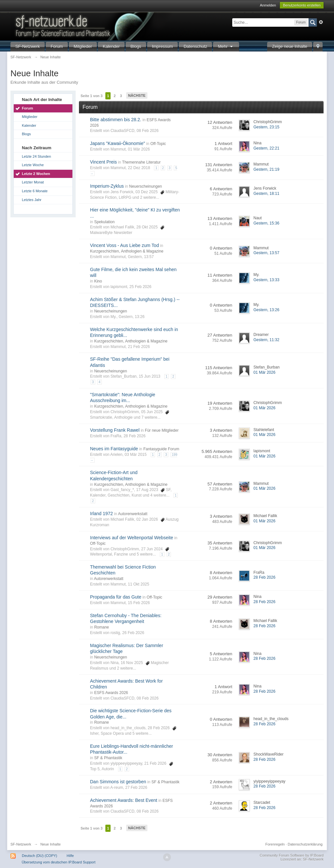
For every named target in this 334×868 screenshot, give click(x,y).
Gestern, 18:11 (266, 194)
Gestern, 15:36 (266, 223)
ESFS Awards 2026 (111, 693)
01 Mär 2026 (264, 372)
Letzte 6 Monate (35, 191)
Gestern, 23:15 (266, 127)
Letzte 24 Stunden (36, 156)
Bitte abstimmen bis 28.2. (116, 120)
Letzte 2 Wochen (36, 174)
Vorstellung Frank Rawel (115, 430)
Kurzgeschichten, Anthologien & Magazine (127, 251)
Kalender (111, 46)
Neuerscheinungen (146, 186)
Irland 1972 (101, 514)
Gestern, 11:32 (266, 340)
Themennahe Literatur (141, 162)
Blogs (136, 46)
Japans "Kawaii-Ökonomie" (118, 143)
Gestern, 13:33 (266, 280)
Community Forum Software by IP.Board (292, 855)
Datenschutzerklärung (305, 844)
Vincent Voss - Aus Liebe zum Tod (124, 245)
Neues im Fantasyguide (114, 449)
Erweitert (321, 22)
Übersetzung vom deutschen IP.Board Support (58, 862)
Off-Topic (158, 144)
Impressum (162, 46)
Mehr (226, 46)
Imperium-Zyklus (107, 186)
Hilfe (70, 856)
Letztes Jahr (32, 200)
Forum (57, 46)
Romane (102, 627)
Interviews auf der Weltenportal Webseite (132, 538)
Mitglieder (83, 46)
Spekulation (105, 222)
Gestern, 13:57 (266, 253)
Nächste (137, 95)
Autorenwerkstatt (133, 514)
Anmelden (268, 5)
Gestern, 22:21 (266, 148)
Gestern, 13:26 (266, 310)
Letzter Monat (33, 182)
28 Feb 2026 (264, 577)
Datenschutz (195, 46)
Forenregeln (275, 844)
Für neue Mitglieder (162, 430)
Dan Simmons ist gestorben (118, 782)
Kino (98, 281)
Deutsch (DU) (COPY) (39, 856)
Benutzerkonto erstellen (302, 5)
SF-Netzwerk (28, 46)
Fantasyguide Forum (161, 449)
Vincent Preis (103, 162)
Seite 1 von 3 (91, 96)
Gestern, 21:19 (266, 169)
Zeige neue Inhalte (290, 46)
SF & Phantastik (108, 758)
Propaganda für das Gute (116, 597)
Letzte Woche (33, 165)
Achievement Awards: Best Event (124, 800)
